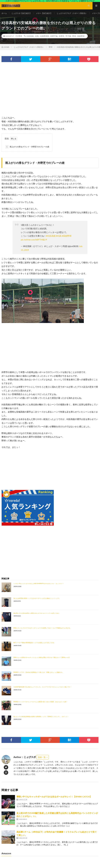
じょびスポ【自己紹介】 (21, 13)
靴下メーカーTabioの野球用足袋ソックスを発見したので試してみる (34, 643)
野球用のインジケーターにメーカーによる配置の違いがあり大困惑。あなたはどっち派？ (40, 702)
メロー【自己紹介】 (44, 13)
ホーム (4, 13)
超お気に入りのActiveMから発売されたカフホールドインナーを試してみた (36, 613)
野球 (20, 36)
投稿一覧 (42, 757)
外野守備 (54, 36)
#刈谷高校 (51, 236)
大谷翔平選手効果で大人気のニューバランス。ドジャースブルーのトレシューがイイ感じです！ (42, 687)
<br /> (10, 467)
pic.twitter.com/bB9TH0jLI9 (34, 240)
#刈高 (59, 236)
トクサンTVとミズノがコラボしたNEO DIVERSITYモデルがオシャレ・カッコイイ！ (39, 584)
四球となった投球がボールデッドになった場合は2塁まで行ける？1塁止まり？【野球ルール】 (42, 657)
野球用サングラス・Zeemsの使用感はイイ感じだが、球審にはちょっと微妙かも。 (39, 672)
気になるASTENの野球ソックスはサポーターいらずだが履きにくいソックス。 (37, 598)
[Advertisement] (50, 92)
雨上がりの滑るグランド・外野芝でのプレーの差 (27, 147)
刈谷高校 (30, 36)
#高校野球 (67, 236)
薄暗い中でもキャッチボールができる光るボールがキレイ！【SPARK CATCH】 (54, 797)
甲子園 (68, 36)
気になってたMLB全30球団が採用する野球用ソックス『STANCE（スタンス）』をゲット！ (41, 717)
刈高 (37, 36)
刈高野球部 (44, 36)
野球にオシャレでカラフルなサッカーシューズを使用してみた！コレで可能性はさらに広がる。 (42, 628)
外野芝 (62, 36)
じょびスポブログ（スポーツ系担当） (72, 13)
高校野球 (81, 36)
